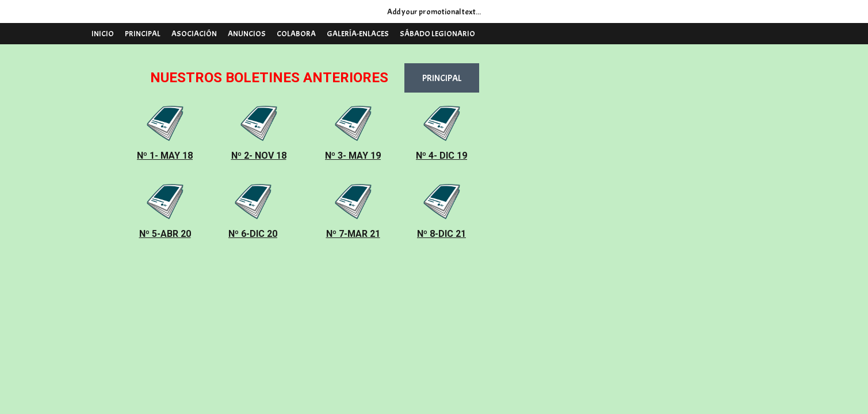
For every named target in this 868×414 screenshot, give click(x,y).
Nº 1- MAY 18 (165, 156)
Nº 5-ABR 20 (165, 234)
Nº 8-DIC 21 (441, 234)
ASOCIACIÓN (194, 34)
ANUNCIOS (247, 34)
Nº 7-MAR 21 (353, 234)
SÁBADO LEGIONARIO (437, 34)
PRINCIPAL (143, 34)
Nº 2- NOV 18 (259, 156)
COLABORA (296, 34)
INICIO (103, 34)
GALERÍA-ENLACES (358, 34)
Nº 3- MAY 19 (353, 156)
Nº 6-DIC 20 (253, 234)
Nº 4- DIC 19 (441, 156)
